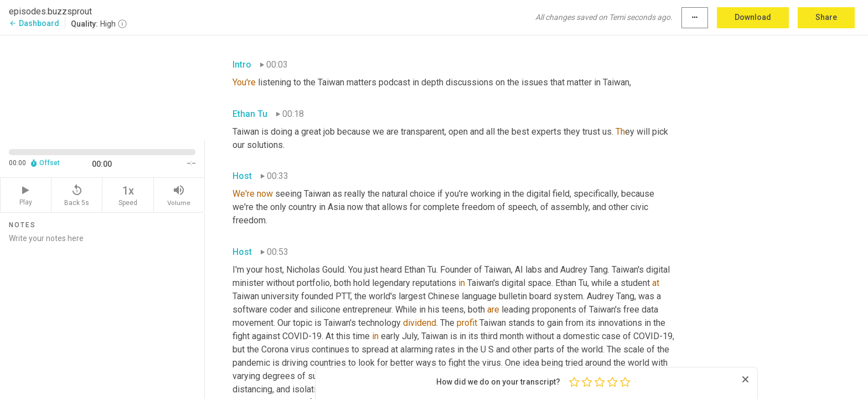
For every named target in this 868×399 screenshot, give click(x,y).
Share (826, 17)
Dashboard (34, 23)
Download (753, 17)
